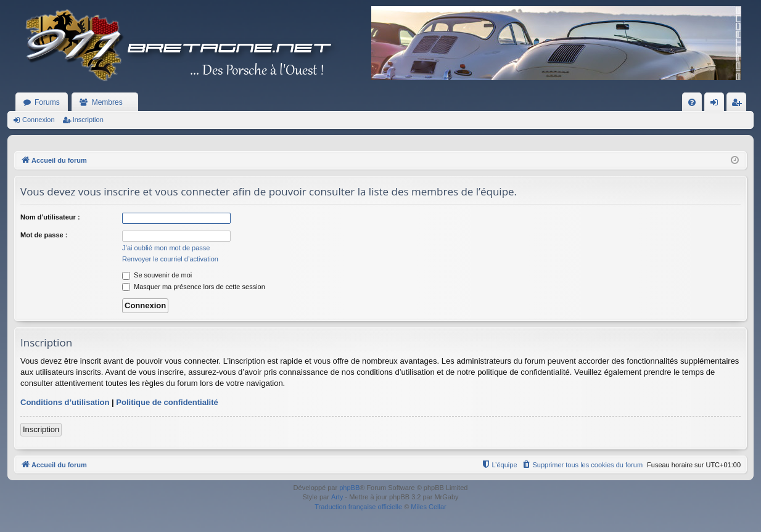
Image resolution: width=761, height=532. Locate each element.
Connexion (39, 120)
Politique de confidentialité (167, 402)
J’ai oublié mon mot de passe (166, 248)
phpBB (349, 488)
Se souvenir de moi (157, 275)
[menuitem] (692, 102)
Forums (47, 102)
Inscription (88, 120)
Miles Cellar (428, 507)
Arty (337, 497)
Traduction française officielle (358, 507)
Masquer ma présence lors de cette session (194, 287)
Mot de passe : (44, 235)
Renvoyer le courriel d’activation (170, 259)
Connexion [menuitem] (717, 105)
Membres (107, 102)
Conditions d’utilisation (65, 402)
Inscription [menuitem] (739, 105)
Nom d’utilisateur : (50, 217)
